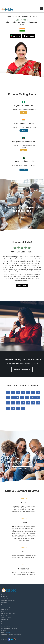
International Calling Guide (9, 628)
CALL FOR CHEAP (22, 218)
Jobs (3, 624)
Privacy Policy (5, 615)
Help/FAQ (4, 603)
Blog (3, 611)
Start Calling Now (22, 370)
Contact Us (4, 620)
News (3, 605)
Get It (24, 112)
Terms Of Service (6, 618)
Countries (4, 630)
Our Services (5, 598)
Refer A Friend (5, 609)
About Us (4, 596)
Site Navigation (6, 626)
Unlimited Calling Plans (8, 601)
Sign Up (24, 131)
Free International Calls (8, 613)
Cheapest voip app (22, 469)
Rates (3, 622)
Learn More (22, 285)
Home (3, 594)
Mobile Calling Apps (7, 607)
